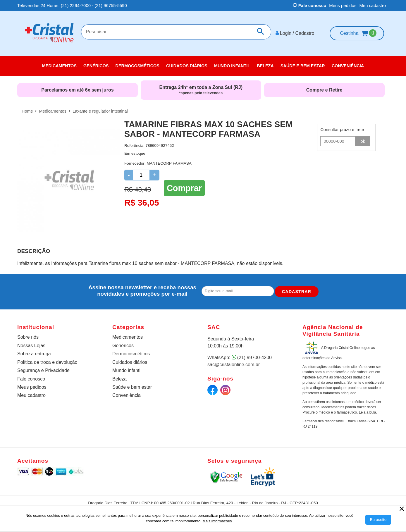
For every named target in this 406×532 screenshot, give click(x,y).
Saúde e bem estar (132, 386)
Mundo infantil (127, 370)
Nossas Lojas (31, 345)
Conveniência (127, 395)
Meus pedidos (343, 5)
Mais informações (217, 521)
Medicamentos (128, 336)
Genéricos (123, 345)
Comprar (184, 187)
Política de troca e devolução (47, 361)
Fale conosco (310, 5)
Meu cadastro (373, 5)
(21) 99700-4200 (254, 357)
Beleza (119, 378)
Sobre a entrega (34, 353)
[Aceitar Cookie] (378, 520)
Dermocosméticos (131, 353)
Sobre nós (28, 336)
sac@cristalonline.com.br (234, 364)
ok (363, 140)
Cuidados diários (130, 361)
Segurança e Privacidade (43, 370)
